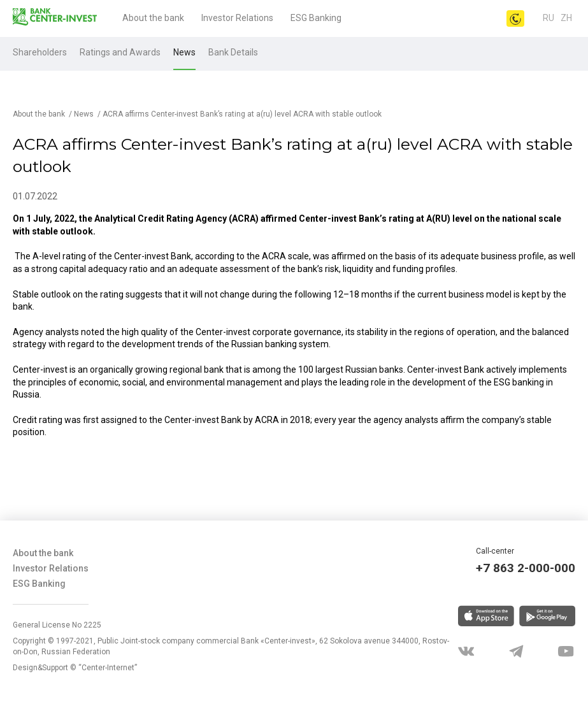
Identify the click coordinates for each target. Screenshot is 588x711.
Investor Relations (237, 18)
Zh (566, 18)
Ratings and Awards (120, 52)
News (184, 52)
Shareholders (40, 52)
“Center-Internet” (108, 668)
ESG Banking (316, 18)
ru (549, 18)
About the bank (153, 18)
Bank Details (233, 52)
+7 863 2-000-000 (526, 568)
